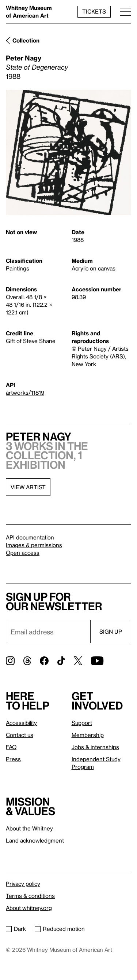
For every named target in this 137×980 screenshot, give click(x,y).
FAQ (11, 747)
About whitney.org (29, 908)
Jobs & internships (95, 747)
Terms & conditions (30, 896)
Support (82, 723)
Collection (26, 40)
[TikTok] (61, 661)
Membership (88, 735)
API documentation (30, 537)
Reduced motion (60, 929)
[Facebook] (44, 661)
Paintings (18, 268)
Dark (16, 929)
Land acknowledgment (35, 840)
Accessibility (21, 723)
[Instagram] (10, 661)
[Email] (48, 631)
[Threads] (27, 661)
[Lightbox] (68, 153)
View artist (28, 487)
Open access (23, 553)
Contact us (20, 735)
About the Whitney (29, 828)
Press (13, 759)
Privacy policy (23, 884)
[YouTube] (97, 661)
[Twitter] (78, 661)
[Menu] (125, 12)
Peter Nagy (24, 58)
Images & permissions (34, 545)
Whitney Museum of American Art (29, 12)
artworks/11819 (25, 393)
